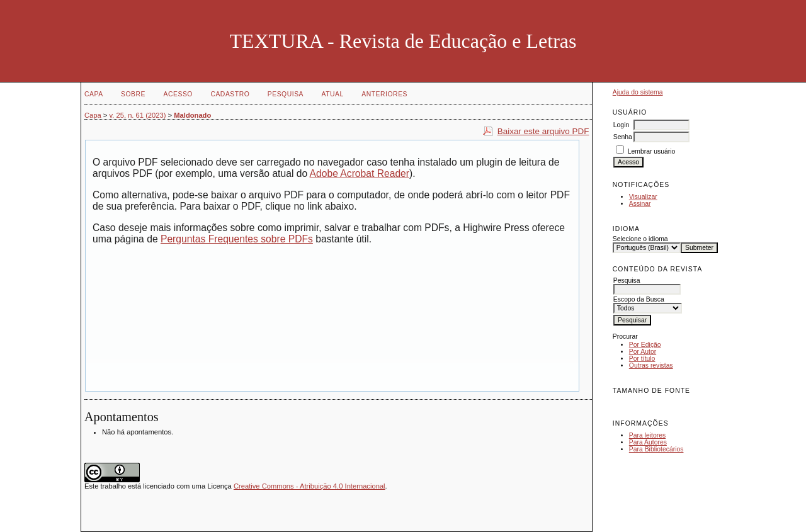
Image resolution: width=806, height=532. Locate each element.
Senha (623, 137)
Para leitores (647, 435)
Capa (94, 94)
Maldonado (192, 115)
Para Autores (648, 442)
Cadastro (230, 94)
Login (621, 125)
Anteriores (384, 94)
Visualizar (643, 197)
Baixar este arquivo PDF (543, 131)
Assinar (640, 204)
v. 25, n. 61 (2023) (138, 115)
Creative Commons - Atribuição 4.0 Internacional (309, 486)
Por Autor (643, 352)
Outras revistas (651, 365)
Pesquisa (286, 94)
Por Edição (645, 345)
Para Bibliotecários (656, 449)
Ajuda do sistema (638, 92)
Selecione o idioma (640, 239)
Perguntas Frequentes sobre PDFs (237, 239)
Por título (642, 359)
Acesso (178, 94)
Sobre (133, 94)
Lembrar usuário (652, 151)
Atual (333, 94)
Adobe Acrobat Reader (360, 173)
